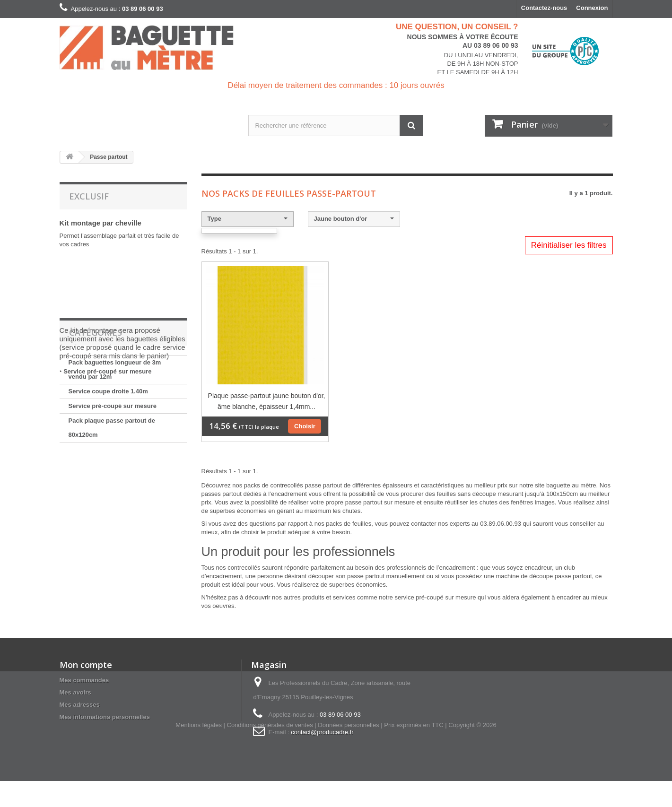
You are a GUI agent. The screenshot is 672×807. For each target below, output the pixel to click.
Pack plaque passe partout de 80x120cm (112, 502)
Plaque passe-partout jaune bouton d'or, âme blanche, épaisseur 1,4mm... (267, 401)
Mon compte (86, 665)
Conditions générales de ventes (270, 751)
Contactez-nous (544, 8)
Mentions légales (199, 751)
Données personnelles (348, 751)
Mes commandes (84, 680)
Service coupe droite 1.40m (108, 466)
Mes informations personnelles (105, 717)
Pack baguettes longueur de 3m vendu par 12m (115, 444)
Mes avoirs (75, 692)
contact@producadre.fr (322, 732)
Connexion (592, 8)
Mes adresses (80, 705)
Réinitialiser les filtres (569, 245)
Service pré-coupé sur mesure (107, 371)
